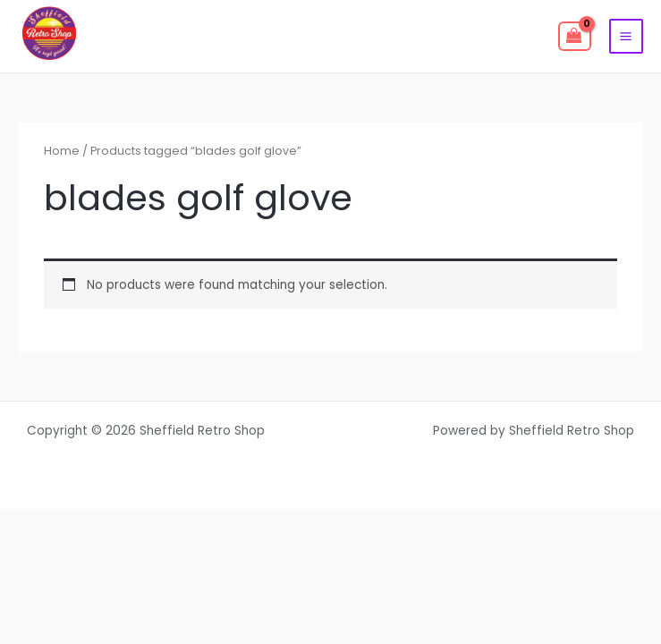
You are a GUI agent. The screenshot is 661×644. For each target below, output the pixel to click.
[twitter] (172, 37)
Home (62, 151)
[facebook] (125, 37)
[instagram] (220, 37)
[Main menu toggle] (626, 36)
